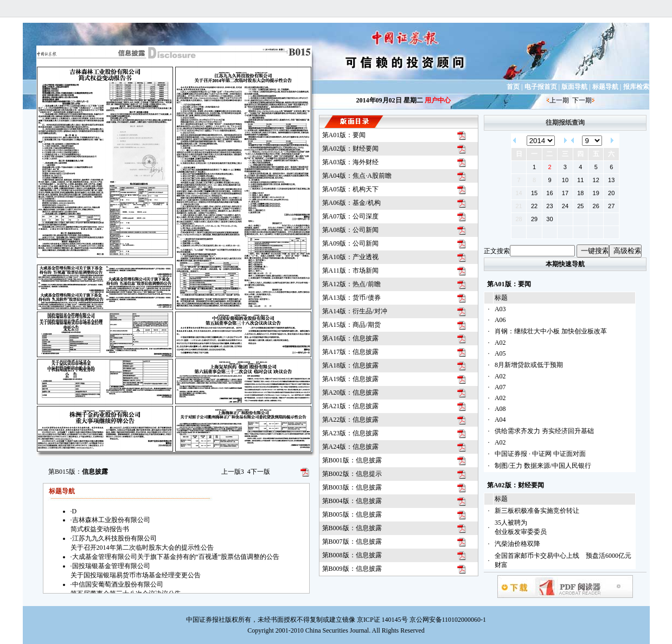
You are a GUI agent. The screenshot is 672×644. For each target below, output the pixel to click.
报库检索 (636, 87)
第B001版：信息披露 (352, 460)
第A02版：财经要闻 (351, 149)
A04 (500, 420)
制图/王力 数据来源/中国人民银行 (543, 466)
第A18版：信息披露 (351, 365)
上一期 (559, 100)
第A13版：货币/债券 (351, 298)
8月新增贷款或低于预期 (529, 365)
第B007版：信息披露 (352, 542)
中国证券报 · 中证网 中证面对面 (540, 454)
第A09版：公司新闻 (351, 243)
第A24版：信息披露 (351, 447)
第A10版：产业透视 (351, 257)
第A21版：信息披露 (351, 406)
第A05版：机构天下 (351, 189)
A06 (500, 320)
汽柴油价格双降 (517, 544)
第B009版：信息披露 (352, 569)
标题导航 (605, 87)
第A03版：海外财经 (351, 162)
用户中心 (438, 100)
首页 (513, 87)
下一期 (582, 100)
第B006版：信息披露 (352, 528)
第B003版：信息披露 (352, 487)
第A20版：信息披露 (351, 392)
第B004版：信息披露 (352, 501)
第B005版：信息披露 (352, 514)
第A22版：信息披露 (351, 420)
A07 (500, 387)
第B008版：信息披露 (352, 555)
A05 (500, 353)
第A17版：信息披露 (351, 352)
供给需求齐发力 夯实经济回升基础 (544, 431)
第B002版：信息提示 (352, 474)
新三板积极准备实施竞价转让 (537, 511)
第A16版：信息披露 (351, 338)
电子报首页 (541, 87)
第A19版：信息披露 (351, 379)
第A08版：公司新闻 (351, 230)
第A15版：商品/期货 (351, 325)
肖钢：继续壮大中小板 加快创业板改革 (551, 331)
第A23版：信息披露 (351, 433)
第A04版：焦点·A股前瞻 (357, 176)
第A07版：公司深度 (351, 216)
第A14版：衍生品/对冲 (355, 311)
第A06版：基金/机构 (351, 203)
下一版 (259, 472)
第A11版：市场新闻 (350, 271)
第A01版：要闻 (344, 135)
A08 (500, 409)
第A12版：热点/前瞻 (351, 284)
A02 (500, 343)
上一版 (233, 472)
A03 (500, 309)
